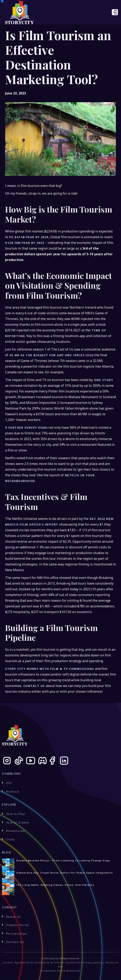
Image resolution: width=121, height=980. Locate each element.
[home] (36, 12)
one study (103, 395)
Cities (9, 839)
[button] (94, 12)
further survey (22, 442)
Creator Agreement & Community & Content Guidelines (42, 962)
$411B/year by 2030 (31, 251)
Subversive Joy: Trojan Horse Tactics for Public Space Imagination (65, 873)
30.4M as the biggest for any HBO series (46, 370)
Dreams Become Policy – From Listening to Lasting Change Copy (63, 860)
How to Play (13, 814)
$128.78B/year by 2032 (25, 257)
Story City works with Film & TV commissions (50, 683)
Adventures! (14, 830)
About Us (12, 916)
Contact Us (13, 942)
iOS (7, 783)
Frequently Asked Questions (60, 971)
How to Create (16, 822)
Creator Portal (16, 925)
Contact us (33, 700)
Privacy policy (92, 962)
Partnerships (15, 933)
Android (11, 791)
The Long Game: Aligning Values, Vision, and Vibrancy (55, 885)
